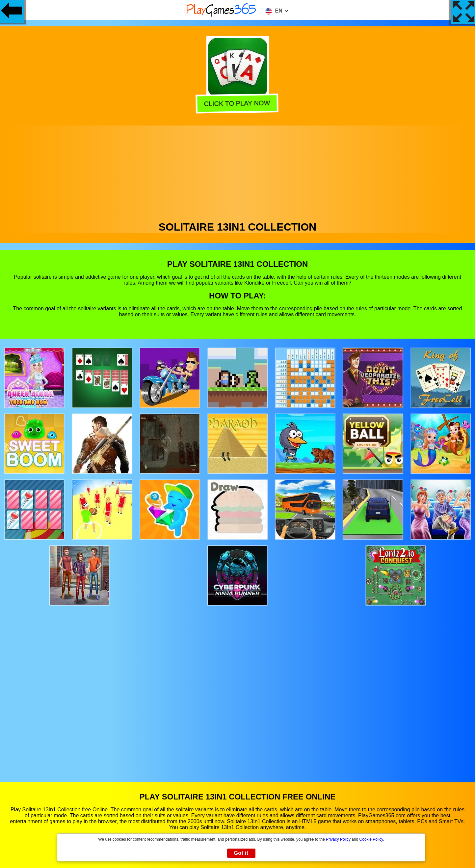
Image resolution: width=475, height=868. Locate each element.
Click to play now (237, 102)
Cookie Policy (371, 839)
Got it (241, 853)
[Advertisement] (238, 172)
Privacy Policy (338, 839)
